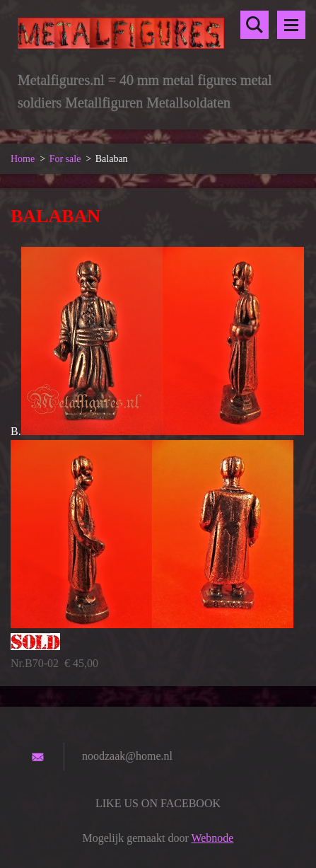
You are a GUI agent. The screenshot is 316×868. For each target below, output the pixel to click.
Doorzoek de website (254, 25)
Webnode (212, 838)
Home (23, 159)
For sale (65, 159)
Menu (291, 25)
